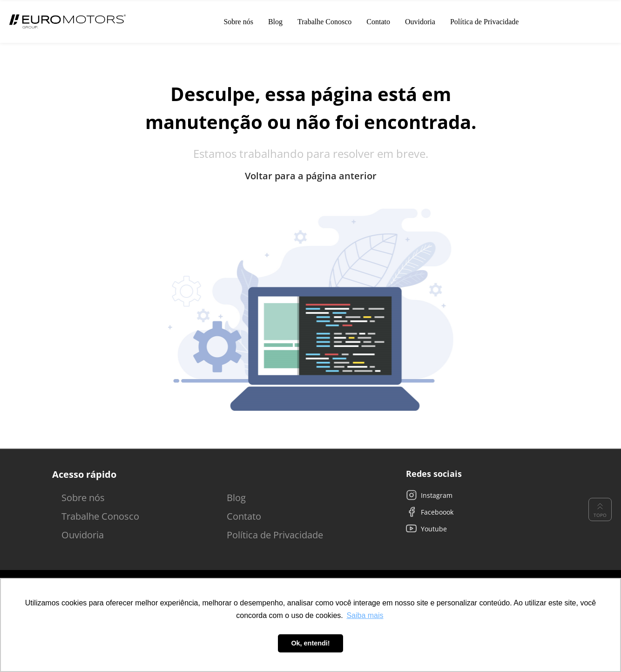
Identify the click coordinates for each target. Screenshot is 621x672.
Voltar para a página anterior (311, 176)
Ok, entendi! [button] (310, 643)
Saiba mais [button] (365, 615)
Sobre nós (83, 498)
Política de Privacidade (275, 535)
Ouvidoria (83, 535)
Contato (244, 516)
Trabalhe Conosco (100, 516)
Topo (600, 509)
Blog (236, 498)
